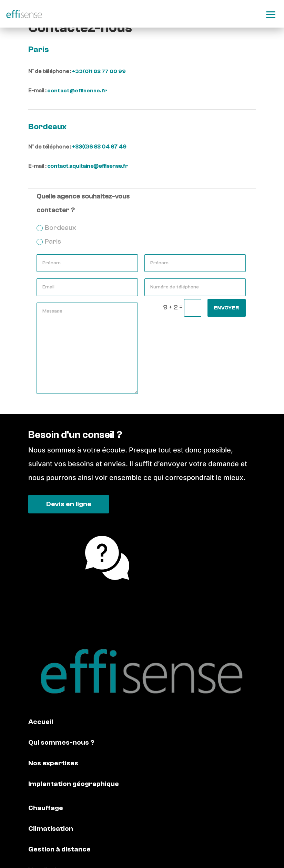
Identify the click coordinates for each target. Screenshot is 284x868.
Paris (49, 241)
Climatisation (51, 829)
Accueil (41, 722)
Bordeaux (56, 228)
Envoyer (226, 308)
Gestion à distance (59, 849)
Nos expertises (53, 763)
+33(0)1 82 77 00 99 (99, 71)
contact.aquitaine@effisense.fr (88, 166)
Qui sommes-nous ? (61, 742)
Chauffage (46, 808)
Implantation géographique (74, 784)
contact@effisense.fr (77, 91)
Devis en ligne (69, 504)
